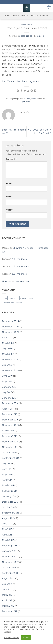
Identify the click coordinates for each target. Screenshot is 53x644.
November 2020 (11, 359)
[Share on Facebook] (21, 91)
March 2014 (8, 485)
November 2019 (10, 370)
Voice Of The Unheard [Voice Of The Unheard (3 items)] (12, 303)
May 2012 (7, 595)
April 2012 (7, 600)
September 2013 (11, 513)
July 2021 (7, 348)
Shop (24, 16)
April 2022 (7, 337)
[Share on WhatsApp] (18, 91)
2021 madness (19, 259)
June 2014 (7, 469)
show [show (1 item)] (31, 298)
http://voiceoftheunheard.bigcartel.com (23, 81)
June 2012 (7, 589)
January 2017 (9, 398)
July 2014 (7, 463)
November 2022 (11, 332)
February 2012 (10, 611)
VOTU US (44, 16)
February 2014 (10, 491)
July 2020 (7, 365)
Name (9, 183)
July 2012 (7, 584)
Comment (11, 159)
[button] (4, 8)
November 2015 (10, 425)
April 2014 (7, 480)
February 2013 (10, 546)
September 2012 (11, 573)
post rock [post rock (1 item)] (13, 298)
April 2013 (7, 535)
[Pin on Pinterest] (32, 91)
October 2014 (9, 453)
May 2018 (7, 381)
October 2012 (9, 567)
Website (10, 210)
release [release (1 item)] (23, 298)
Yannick (40, 36)
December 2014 (10, 442)
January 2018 (9, 387)
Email (9, 197)
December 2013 (10, 502)
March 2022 (8, 343)
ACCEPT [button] (26, 637)
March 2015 (8, 431)
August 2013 (8, 518)
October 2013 (9, 507)
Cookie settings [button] (12, 638)
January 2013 (9, 551)
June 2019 (7, 376)
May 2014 (7, 474)
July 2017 (7, 392)
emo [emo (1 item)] (5, 298)
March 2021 (8, 354)
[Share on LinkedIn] (35, 91)
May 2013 (7, 529)
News (29, 24)
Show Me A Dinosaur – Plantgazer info (25, 250)
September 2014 (11, 458)
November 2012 (10, 562)
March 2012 (8, 606)
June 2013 (7, 524)
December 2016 (10, 403)
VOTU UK (34, 16)
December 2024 (10, 321)
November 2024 (11, 327)
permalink (26, 101)
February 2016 (10, 414)
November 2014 (10, 447)
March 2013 (8, 540)
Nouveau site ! (23, 281)
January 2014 (9, 496)
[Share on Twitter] (25, 91)
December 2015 (10, 420)
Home (7, 16)
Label (15, 16)
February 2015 (10, 436)
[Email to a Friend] (28, 91)
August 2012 (8, 578)
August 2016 (8, 409)
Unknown (7, 281)
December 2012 (10, 556)
